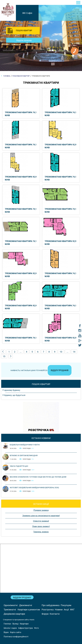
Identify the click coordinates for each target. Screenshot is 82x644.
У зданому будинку (11, 390)
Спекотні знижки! (41, 521)
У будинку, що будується (14, 395)
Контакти (55, 614)
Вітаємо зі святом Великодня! (24, 455)
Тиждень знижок (41, 532)
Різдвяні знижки (41, 510)
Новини (59, 610)
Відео (6, 632)
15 (4, 356)
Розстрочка (48, 610)
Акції (66, 610)
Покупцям (66, 605)
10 (61, 352)
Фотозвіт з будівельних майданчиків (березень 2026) (34, 488)
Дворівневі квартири (14, 614)
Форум (45, 614)
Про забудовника (51, 605)
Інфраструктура (26, 628)
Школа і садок (10, 628)
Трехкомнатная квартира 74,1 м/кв (21, 114)
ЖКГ (72, 610)
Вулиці (15, 624)
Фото (36, 628)
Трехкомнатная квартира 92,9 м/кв (60, 146)
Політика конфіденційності (16, 637)
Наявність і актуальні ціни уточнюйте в (41, 370)
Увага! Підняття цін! (19, 466)
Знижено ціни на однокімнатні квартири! (41, 516)
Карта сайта (16, 632)
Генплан (7, 624)
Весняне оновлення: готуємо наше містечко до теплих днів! (38, 477)
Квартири (24, 624)
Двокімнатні (26, 605)
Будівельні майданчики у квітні (25, 445)
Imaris (32, 620)
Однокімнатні (11, 605)
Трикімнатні (10, 610)
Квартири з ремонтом (29, 610)
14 (74, 352)
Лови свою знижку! (41, 526)
